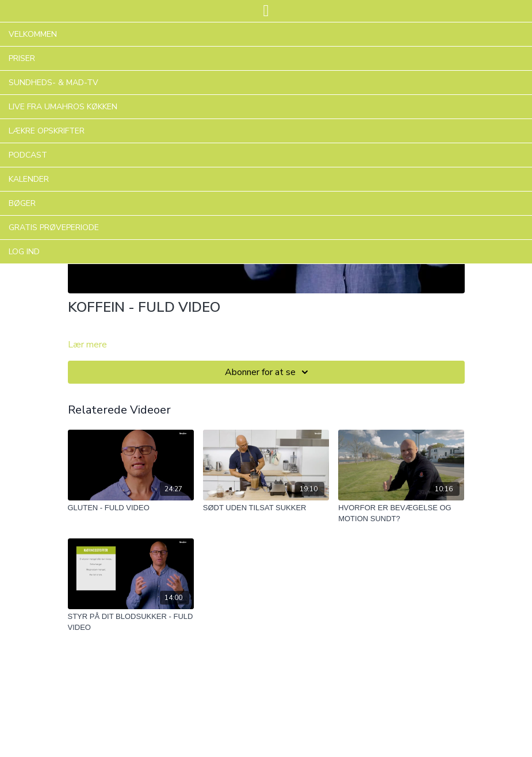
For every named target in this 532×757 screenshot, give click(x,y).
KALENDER (29, 179)
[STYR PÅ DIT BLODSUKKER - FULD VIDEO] (131, 622)
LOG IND (24, 252)
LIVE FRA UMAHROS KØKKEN (63, 107)
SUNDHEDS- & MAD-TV (53, 83)
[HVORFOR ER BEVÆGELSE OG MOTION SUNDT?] (401, 513)
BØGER (22, 203)
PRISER (22, 58)
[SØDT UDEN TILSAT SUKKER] (266, 508)
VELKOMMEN (33, 34)
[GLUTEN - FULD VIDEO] (131, 508)
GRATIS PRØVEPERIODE (54, 228)
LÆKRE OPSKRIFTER (47, 131)
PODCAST (28, 155)
